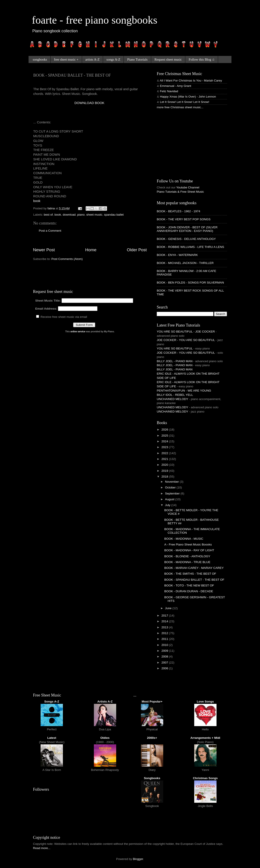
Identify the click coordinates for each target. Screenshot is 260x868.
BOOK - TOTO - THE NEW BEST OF (189, 585)
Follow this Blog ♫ (202, 59)
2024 (165, 441)
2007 (165, 663)
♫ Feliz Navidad (167, 91)
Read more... (42, 848)
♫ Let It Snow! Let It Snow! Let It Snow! (183, 102)
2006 (165, 668)
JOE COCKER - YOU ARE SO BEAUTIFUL (186, 340)
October (171, 487)
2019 (165, 471)
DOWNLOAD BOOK (89, 103)
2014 (165, 621)
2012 (165, 633)
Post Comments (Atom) (67, 259)
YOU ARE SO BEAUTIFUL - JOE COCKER (186, 332)
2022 (165, 453)
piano (81, 215)
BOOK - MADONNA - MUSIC (184, 539)
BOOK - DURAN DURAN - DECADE (189, 591)
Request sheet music (168, 59)
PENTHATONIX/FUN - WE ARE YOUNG (184, 391)
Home (91, 250)
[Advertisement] (85, 112)
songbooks (40, 59)
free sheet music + (66, 59)
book (37, 201)
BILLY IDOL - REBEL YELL (175, 395)
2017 (165, 616)
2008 (165, 657)
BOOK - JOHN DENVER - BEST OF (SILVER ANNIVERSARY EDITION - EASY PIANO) (187, 229)
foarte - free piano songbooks (95, 20)
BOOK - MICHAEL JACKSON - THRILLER (185, 263)
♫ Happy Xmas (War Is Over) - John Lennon (186, 97)
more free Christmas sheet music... (180, 107)
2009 (165, 651)
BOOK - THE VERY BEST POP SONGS (184, 219)
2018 (165, 477)
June (169, 608)
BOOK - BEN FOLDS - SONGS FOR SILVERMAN (190, 283)
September (173, 493)
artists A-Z (93, 59)
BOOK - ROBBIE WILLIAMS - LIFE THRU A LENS (190, 247)
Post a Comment (50, 231)
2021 (165, 459)
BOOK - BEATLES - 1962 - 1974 (178, 211)
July (168, 505)
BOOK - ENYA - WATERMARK (177, 255)
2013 (165, 627)
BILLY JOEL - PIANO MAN (175, 361)
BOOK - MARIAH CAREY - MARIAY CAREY (194, 568)
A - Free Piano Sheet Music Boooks (188, 544)
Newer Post (44, 250)
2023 (165, 447)
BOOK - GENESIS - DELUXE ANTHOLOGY (186, 239)
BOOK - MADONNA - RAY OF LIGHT (189, 550)
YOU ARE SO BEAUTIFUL (175, 348)
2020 (165, 465)
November (172, 482)
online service (78, 332)
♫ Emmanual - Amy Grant (174, 86)
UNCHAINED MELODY (172, 399)
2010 (165, 645)
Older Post (137, 250)
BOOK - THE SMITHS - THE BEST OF (190, 574)
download (69, 215)
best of (48, 215)
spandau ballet (114, 215)
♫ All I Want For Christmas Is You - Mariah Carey (189, 81)
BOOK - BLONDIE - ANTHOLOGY (187, 556)
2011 (165, 639)
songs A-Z (113, 59)
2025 (165, 436)
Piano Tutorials (137, 59)
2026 (165, 430)
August (170, 499)
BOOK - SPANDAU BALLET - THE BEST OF (194, 580)
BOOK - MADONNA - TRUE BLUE (187, 562)
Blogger (138, 859)
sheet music (94, 215)
